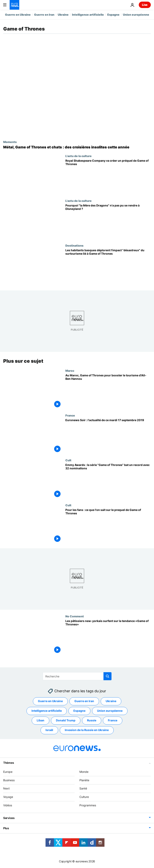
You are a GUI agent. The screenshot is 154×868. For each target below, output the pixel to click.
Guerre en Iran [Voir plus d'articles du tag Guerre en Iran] (84, 701)
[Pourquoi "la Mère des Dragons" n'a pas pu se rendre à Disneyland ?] (108, 221)
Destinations (74, 245)
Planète (84, 780)
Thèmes (9, 763)
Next (6, 789)
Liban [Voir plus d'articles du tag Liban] (41, 720)
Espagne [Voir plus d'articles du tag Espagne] (79, 711)
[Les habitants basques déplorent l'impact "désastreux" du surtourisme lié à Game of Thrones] (108, 266)
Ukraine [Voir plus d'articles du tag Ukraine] (111, 701)
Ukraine (63, 15)
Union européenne (136, 15)
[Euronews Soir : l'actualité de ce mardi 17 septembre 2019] (108, 436)
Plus (6, 828)
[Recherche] (77, 676)
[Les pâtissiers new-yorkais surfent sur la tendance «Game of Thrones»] (108, 637)
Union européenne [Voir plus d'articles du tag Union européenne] (110, 711)
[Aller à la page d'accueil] (14, 5)
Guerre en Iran (44, 15)
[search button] (107, 676)
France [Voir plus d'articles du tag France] (113, 720)
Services (9, 818)
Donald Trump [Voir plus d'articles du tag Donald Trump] (66, 720)
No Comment (75, 616)
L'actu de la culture (79, 156)
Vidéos (8, 805)
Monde (84, 772)
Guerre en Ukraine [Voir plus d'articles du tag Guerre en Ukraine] (50, 701)
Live (145, 5)
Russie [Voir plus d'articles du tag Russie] (92, 720)
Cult (68, 460)
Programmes (88, 805)
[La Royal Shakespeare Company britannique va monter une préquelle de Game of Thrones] (108, 177)
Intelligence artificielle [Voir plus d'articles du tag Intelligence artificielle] (47, 711)
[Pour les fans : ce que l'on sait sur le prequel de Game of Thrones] (108, 526)
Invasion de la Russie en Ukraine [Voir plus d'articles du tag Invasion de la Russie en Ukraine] (87, 730)
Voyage (8, 797)
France (70, 415)
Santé (83, 789)
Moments (10, 142)
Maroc (70, 371)
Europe (8, 772)
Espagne (113, 15)
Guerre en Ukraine (18, 15)
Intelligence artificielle (88, 15)
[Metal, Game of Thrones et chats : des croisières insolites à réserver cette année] (77, 147)
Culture (84, 797)
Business (9, 780)
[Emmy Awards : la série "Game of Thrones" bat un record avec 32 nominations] (108, 481)
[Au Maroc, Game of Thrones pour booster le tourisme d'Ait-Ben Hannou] (108, 391)
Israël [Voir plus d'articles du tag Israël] (49, 730)
